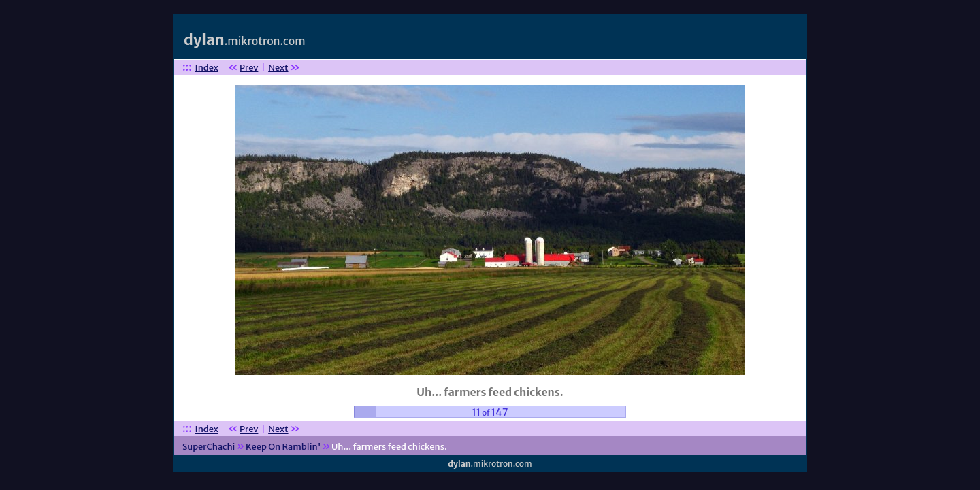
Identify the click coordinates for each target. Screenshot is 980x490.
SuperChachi (209, 447)
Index (207, 68)
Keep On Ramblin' (283, 447)
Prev (249, 68)
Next (278, 68)
